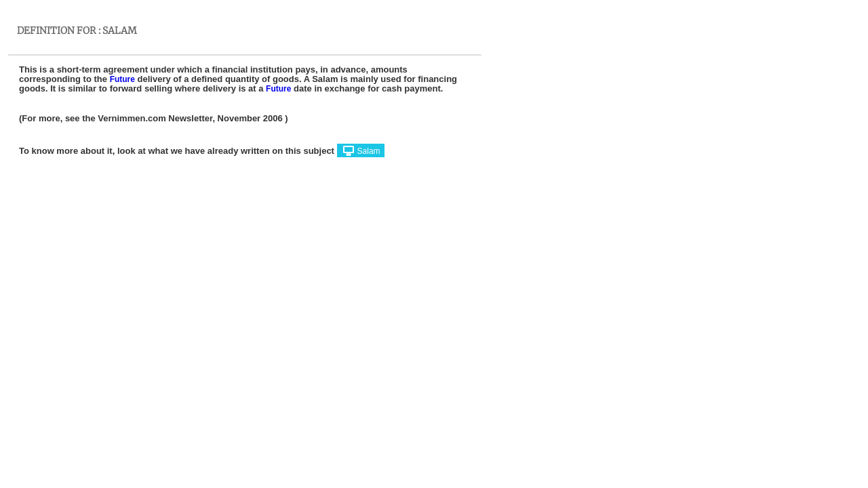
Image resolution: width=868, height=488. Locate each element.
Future (122, 79)
